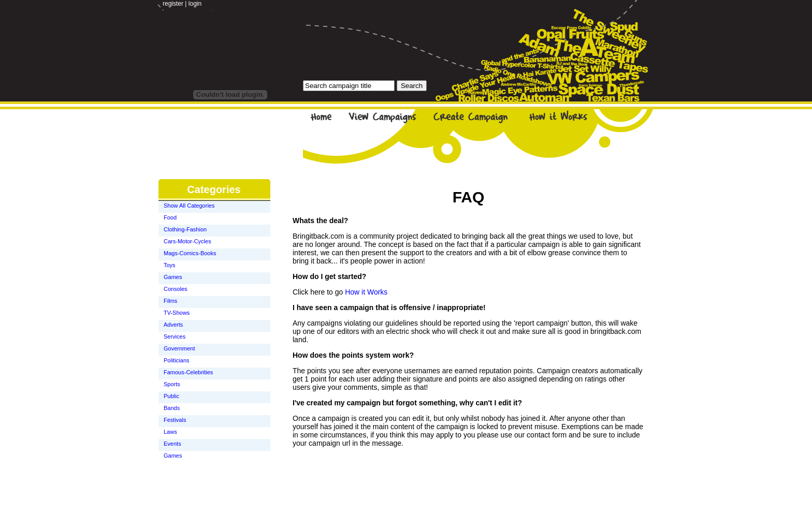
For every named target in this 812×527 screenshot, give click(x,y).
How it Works (366, 292)
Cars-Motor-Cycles (187, 241)
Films (170, 301)
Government (179, 348)
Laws (170, 432)
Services (175, 336)
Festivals (175, 420)
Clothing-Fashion (185, 229)
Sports (172, 384)
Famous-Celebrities (188, 372)
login (195, 4)
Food (170, 217)
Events (172, 444)
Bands (172, 408)
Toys (170, 265)
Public (171, 396)
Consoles (176, 289)
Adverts (173, 325)
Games (173, 277)
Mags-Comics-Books (190, 253)
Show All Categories (189, 206)
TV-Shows (177, 313)
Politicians (177, 360)
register (173, 4)
